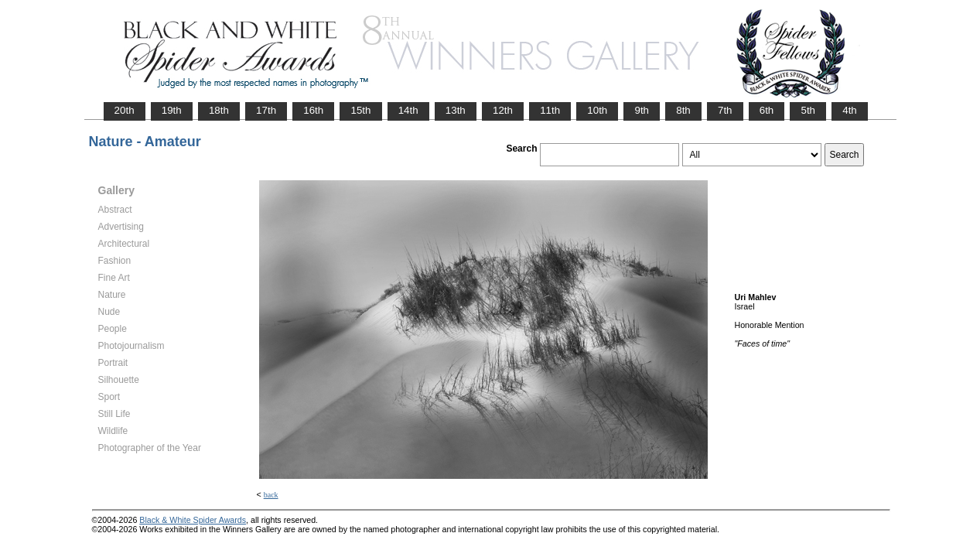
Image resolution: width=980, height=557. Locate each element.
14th (408, 110)
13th (456, 110)
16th (313, 110)
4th (850, 110)
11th (550, 110)
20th (125, 110)
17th (266, 110)
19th (172, 110)
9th (642, 110)
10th (597, 110)
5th (808, 110)
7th (725, 110)
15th (360, 110)
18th (219, 110)
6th (767, 110)
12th (503, 110)
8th (683, 110)
